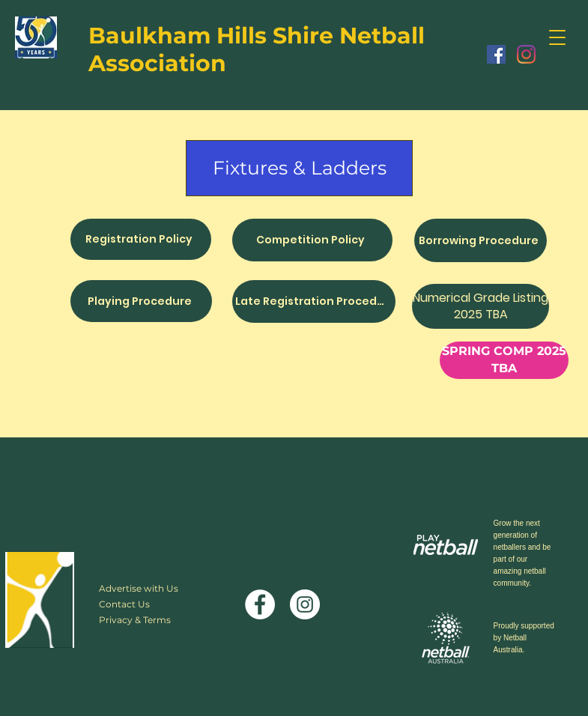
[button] (557, 37)
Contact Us (124, 604)
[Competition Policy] (312, 240)
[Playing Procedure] (141, 301)
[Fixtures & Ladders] (299, 168)
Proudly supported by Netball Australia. (524, 638)
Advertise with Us (139, 588)
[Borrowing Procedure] (481, 240)
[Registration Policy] (141, 239)
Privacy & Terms (135, 620)
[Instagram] (526, 54)
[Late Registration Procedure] (313, 301)
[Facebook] (496, 54)
